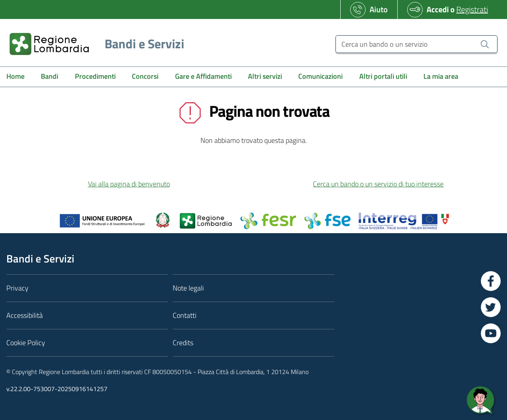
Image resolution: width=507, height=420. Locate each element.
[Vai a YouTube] (491, 333)
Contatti (185, 315)
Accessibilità (25, 315)
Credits (183, 343)
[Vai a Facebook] (491, 281)
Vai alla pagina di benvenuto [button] (129, 184)
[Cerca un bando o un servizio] (416, 44)
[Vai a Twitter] (491, 307)
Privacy (17, 288)
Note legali (188, 288)
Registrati (472, 9)
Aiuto (379, 9)
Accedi (438, 9)
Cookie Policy (26, 343)
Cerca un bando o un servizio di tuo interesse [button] (378, 184)
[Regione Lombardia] (94, 44)
